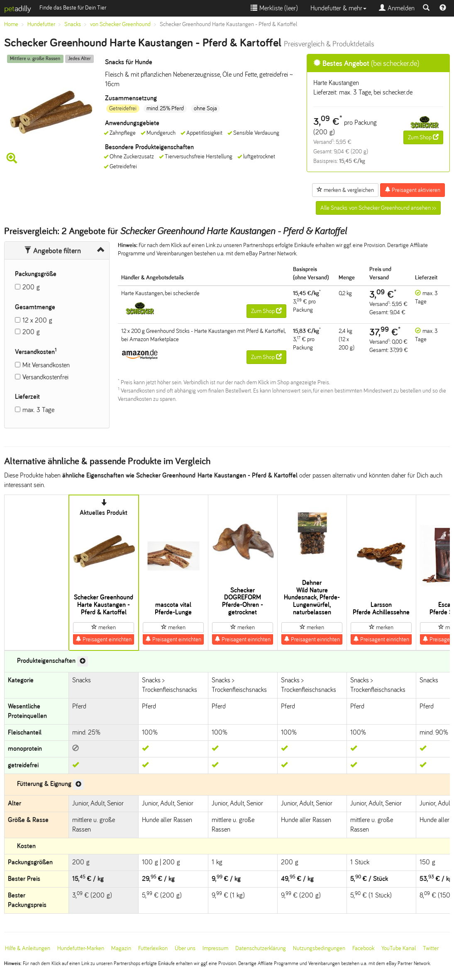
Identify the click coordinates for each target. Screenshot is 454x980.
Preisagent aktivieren (413, 190)
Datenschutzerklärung (261, 948)
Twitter (431, 948)
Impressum (215, 948)
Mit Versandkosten (46, 365)
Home (11, 24)
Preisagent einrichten (104, 639)
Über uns (185, 948)
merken (104, 627)
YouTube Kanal (399, 948)
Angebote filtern (52, 251)
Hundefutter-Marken (81, 948)
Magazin (121, 948)
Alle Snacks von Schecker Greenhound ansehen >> (378, 208)
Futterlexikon (153, 948)
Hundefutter (41, 24)
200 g (31, 287)
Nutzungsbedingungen (319, 948)
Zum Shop (423, 137)
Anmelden (397, 8)
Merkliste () (274, 8)
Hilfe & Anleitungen (28, 948)
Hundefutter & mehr (338, 8)
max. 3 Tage (38, 410)
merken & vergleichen (345, 190)
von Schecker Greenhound (120, 24)
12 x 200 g (37, 320)
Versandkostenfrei (45, 377)
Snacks (73, 24)
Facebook (363, 948)
